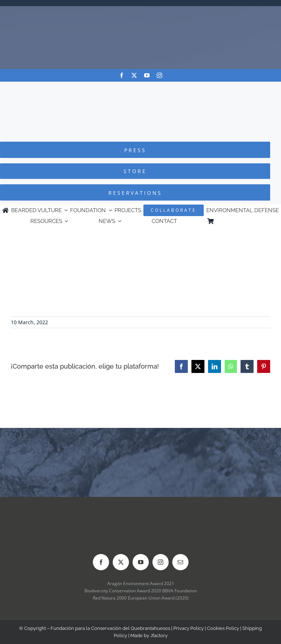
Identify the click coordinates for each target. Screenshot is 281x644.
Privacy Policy (189, 628)
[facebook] (122, 75)
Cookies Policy (223, 628)
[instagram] (159, 75)
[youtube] (147, 75)
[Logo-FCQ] (140, 88)
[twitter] (134, 75)
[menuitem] (247, 221)
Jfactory (159, 636)
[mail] (180, 562)
